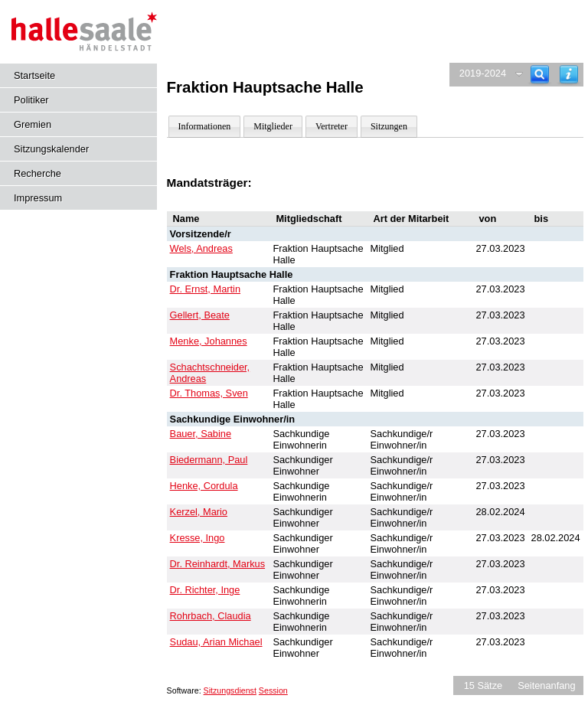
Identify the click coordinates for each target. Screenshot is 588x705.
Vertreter (332, 126)
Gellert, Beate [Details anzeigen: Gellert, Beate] (200, 315)
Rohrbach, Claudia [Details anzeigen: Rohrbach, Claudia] (211, 616)
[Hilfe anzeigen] (569, 75)
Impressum (38, 198)
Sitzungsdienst (230, 690)
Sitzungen (389, 126)
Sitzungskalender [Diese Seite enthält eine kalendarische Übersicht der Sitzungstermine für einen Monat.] (51, 149)
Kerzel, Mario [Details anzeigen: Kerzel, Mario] (199, 512)
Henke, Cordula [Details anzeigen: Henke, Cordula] (204, 486)
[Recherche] (540, 75)
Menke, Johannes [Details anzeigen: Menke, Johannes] (209, 341)
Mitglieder (273, 126)
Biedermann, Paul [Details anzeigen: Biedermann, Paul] (209, 460)
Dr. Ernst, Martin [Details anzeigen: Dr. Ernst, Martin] (205, 289)
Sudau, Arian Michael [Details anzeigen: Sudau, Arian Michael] (216, 642)
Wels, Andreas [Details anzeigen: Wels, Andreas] (201, 248)
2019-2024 (483, 73)
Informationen (205, 126)
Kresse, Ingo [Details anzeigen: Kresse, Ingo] (198, 538)
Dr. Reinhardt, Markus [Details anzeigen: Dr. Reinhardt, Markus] (217, 564)
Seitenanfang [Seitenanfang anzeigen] (546, 685)
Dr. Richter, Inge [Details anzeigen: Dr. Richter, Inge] (205, 590)
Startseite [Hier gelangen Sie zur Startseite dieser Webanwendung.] (34, 75)
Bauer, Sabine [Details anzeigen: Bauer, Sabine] (201, 434)
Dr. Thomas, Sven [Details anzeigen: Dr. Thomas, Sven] (209, 393)
